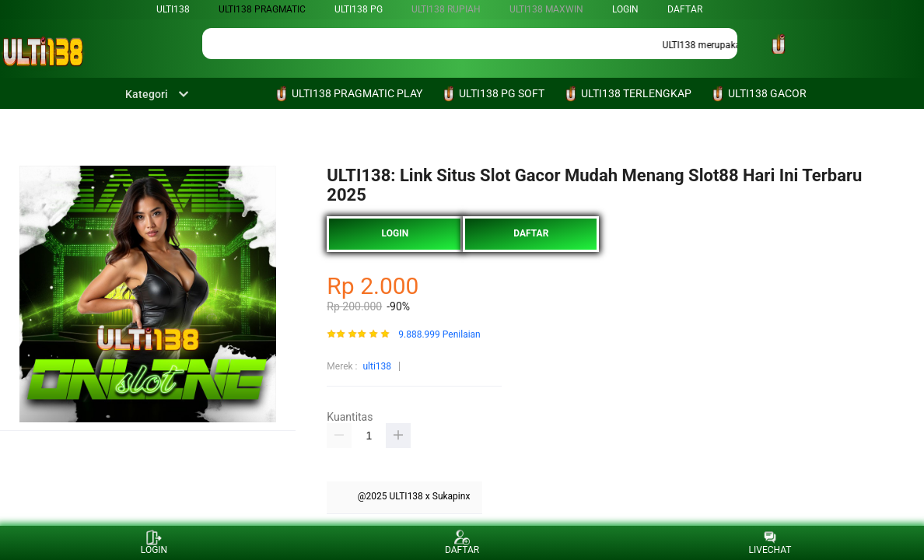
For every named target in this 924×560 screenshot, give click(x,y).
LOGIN (625, 9)
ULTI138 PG (359, 9)
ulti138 (173, 9)
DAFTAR (685, 9)
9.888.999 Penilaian (439, 335)
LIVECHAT (770, 542)
